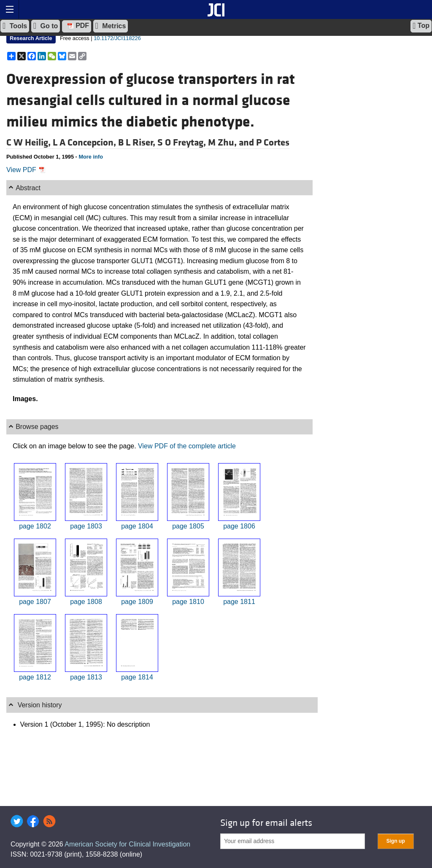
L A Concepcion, (85, 143)
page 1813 (86, 677)
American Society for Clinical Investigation (127, 844)
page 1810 (188, 602)
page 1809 (137, 602)
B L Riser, (138, 143)
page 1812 (35, 677)
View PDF (26, 170)
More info (91, 157)
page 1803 (86, 526)
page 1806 (239, 526)
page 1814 (137, 677)
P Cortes (273, 143)
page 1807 (35, 602)
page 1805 (188, 526)
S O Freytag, (183, 143)
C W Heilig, (30, 143)
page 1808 (86, 602)
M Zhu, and (232, 143)
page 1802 (35, 526)
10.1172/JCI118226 (117, 38)
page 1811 (239, 602)
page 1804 (137, 526)
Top (421, 26)
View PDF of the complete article (187, 446)
